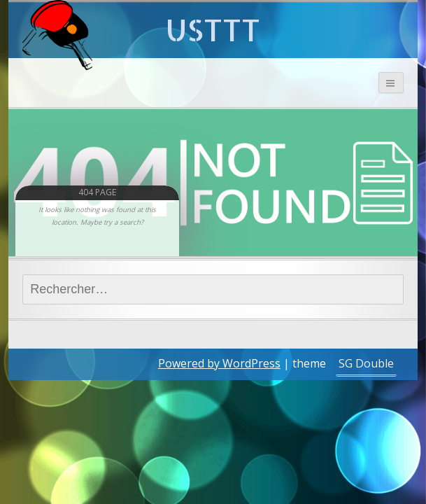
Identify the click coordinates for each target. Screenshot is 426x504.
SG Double (366, 363)
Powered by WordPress (219, 363)
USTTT (213, 30)
